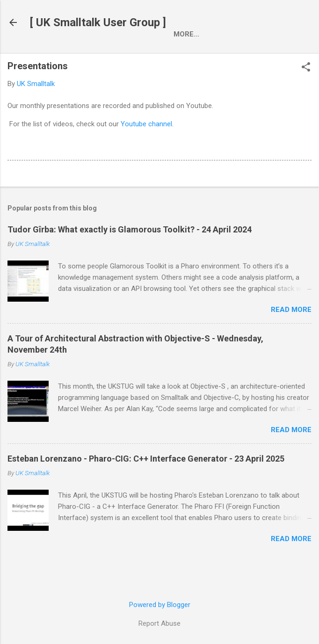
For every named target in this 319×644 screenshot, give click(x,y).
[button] (306, 89)
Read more (291, 331)
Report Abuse (159, 623)
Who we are (98, 54)
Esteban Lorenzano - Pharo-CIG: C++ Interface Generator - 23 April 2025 (146, 480)
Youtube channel (146, 145)
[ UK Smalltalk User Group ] (98, 22)
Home (48, 54)
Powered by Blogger (160, 605)
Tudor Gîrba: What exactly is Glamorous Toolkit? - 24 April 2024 (130, 251)
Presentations (166, 54)
